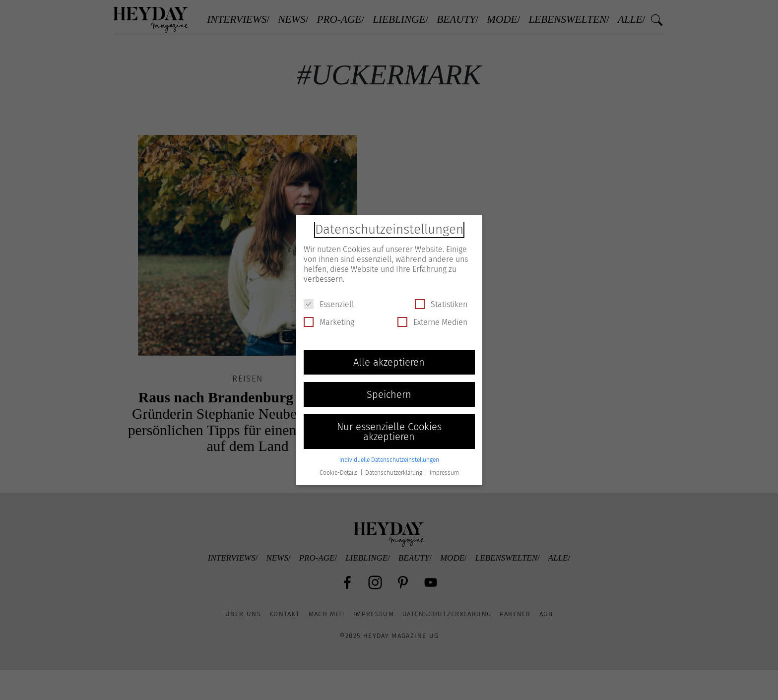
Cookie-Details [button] (339, 473)
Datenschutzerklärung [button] (394, 473)
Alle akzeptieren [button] (389, 362)
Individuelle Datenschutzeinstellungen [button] (389, 460)
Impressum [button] (444, 473)
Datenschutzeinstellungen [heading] (389, 229)
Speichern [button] (389, 394)
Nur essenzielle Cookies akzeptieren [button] (389, 432)
